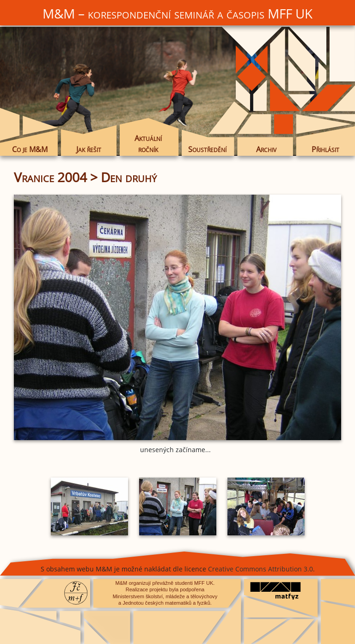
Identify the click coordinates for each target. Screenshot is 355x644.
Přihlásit (325, 149)
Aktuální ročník (148, 144)
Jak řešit (89, 149)
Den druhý (129, 177)
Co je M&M (30, 149)
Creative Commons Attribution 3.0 (260, 569)
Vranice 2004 (50, 177)
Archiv (266, 149)
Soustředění (207, 149)
